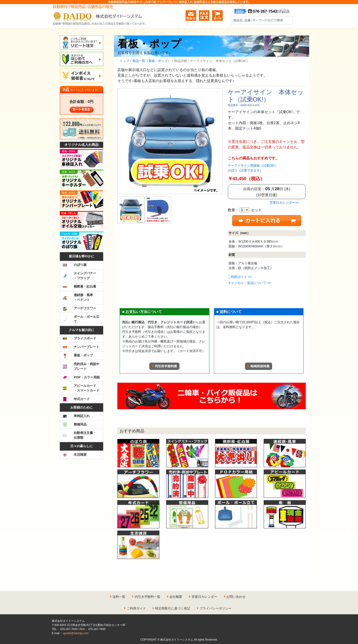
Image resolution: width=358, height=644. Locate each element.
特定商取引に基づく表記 (173, 608)
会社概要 (176, 597)
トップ (124, 61)
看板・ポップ (149, 44)
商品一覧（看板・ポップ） (152, 61)
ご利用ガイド (136, 608)
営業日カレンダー (204, 597)
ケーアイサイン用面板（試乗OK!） (253, 166)
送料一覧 (119, 597)
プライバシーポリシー (216, 608)
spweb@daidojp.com (76, 633)
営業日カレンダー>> (284, 203)
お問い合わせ (236, 597)
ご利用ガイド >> (240, 277)
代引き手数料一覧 (147, 597)
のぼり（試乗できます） (245, 170)
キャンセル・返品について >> (249, 283)
